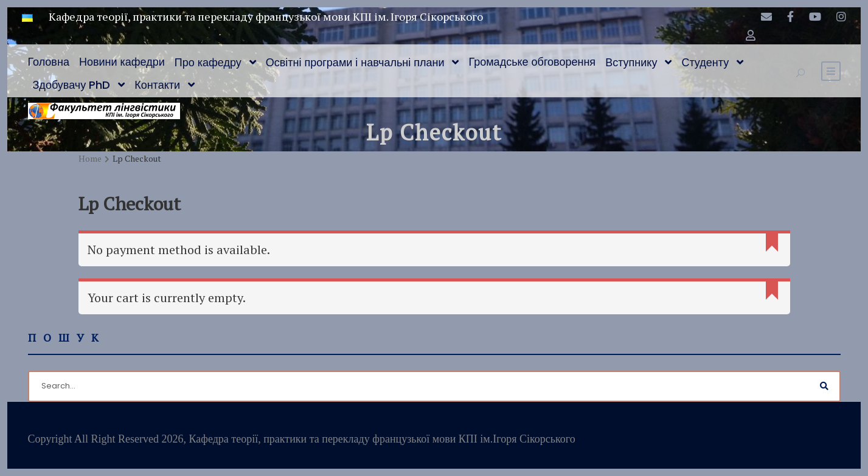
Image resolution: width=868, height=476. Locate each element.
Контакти (157, 85)
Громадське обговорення (532, 62)
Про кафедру (208, 62)
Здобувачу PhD (72, 85)
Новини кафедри (122, 62)
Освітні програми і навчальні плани (355, 62)
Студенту (705, 62)
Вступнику (631, 62)
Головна (49, 62)
